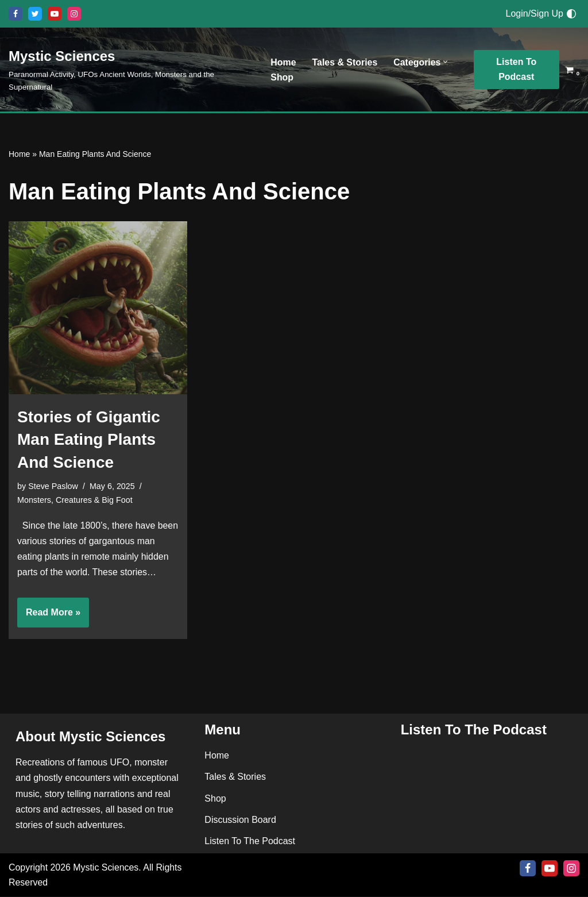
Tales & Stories (345, 62)
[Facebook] (16, 14)
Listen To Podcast (517, 69)
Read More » (49, 617)
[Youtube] (55, 14)
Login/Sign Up (534, 14)
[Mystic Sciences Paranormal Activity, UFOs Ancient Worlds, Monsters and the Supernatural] (130, 70)
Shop (282, 77)
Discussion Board (240, 820)
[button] (446, 62)
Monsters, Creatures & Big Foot (75, 500)
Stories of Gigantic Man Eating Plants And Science (89, 439)
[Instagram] (74, 14)
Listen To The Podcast (250, 842)
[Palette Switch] (571, 14)
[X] (35, 14)
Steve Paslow (53, 486)
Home (283, 62)
